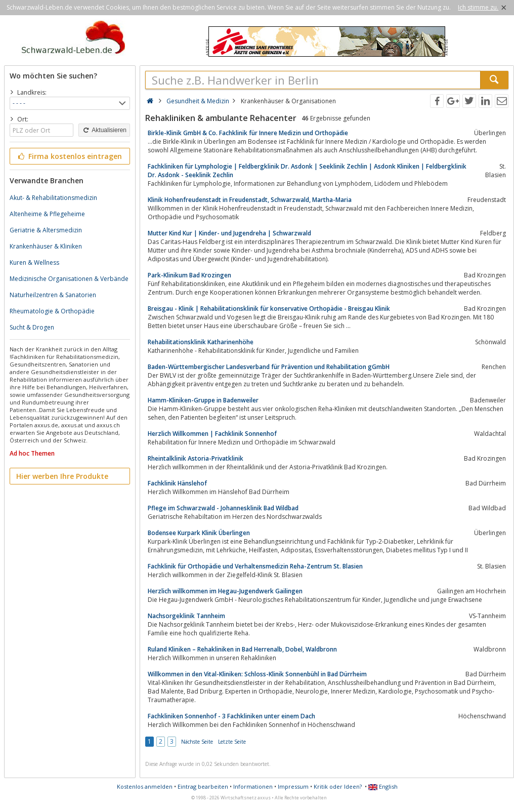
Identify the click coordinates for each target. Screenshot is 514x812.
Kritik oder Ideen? (338, 786)
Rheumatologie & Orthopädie (52, 311)
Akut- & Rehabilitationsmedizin (53, 198)
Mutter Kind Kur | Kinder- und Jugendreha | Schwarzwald (229, 233)
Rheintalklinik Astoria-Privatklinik (196, 458)
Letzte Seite (232, 742)
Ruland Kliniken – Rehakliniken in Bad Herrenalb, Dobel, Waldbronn (242, 649)
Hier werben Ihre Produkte (62, 476)
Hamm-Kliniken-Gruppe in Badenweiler (203, 400)
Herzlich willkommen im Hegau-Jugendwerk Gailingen (225, 591)
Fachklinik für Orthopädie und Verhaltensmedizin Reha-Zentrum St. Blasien (255, 566)
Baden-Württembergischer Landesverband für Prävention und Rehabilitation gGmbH (269, 367)
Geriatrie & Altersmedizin (46, 230)
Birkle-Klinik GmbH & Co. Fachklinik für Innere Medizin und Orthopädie (248, 133)
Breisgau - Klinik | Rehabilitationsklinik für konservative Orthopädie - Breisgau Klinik (269, 309)
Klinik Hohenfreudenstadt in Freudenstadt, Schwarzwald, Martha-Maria (250, 200)
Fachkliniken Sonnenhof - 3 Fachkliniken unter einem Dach (231, 716)
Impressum (293, 786)
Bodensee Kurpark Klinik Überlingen (199, 533)
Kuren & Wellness (34, 262)
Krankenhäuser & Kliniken (46, 246)
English (383, 786)
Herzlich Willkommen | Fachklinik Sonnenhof (212, 434)
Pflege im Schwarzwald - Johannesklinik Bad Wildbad (223, 508)
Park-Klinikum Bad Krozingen (189, 275)
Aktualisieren (104, 130)
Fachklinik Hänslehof (177, 483)
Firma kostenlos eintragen (69, 156)
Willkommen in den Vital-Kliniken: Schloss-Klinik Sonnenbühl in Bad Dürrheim (257, 674)
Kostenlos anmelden (145, 786)
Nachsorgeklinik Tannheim (186, 616)
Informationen (253, 786)
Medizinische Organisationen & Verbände (69, 279)
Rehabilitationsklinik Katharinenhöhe (201, 342)
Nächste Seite (197, 742)
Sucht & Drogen (32, 327)
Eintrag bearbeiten (203, 786)
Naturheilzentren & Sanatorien (53, 295)
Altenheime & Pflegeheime (47, 214)
